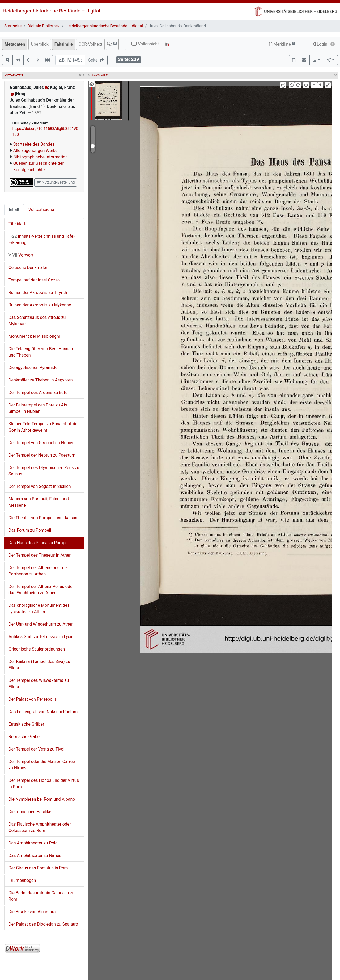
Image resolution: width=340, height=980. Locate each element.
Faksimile (64, 44)
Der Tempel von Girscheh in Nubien (41, 443)
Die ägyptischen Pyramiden (34, 368)
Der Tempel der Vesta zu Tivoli (37, 749)
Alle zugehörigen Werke (35, 151)
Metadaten (15, 44)
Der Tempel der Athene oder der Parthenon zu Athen (38, 571)
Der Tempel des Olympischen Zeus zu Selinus (44, 471)
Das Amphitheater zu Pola (33, 843)
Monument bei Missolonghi (34, 336)
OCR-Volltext (90, 44)
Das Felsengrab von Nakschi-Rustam (43, 712)
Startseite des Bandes (34, 144)
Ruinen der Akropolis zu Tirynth (38, 292)
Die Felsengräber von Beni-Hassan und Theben (41, 352)
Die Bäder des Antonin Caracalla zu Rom (41, 896)
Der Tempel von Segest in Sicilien (40, 486)
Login (319, 44)
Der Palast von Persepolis (33, 699)
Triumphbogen (22, 880)
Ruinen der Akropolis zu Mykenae (40, 305)
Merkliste (282, 44)
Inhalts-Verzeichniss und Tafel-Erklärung (42, 239)
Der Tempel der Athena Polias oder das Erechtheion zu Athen (41, 590)
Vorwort (21, 255)
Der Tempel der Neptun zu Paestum (42, 455)
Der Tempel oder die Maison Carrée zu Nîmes (42, 765)
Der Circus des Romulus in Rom (38, 868)
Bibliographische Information (41, 157)
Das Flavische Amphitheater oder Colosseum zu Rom (40, 827)
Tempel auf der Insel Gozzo (34, 280)
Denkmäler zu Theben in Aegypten (41, 380)
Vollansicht (145, 44)
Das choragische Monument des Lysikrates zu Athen (39, 608)
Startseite (13, 26)
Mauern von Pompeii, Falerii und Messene (39, 502)
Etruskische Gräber (26, 724)
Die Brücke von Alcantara (32, 912)
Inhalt (14, 209)
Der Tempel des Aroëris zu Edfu (38, 393)
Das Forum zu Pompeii (30, 530)
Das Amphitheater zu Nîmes (35, 855)
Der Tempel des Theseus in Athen (40, 555)
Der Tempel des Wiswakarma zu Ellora (39, 684)
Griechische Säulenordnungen (37, 649)
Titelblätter (19, 224)
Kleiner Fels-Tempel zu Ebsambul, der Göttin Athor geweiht (44, 427)
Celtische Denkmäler (28, 268)
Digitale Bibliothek (44, 26)
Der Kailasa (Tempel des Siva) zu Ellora (39, 665)
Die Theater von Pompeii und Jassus (43, 518)
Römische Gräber (25, 737)
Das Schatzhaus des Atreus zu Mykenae (37, 321)
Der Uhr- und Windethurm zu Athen (41, 624)
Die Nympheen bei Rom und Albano (42, 799)
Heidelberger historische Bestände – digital (51, 11)
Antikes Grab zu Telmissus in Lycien (42, 637)
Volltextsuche (41, 209)
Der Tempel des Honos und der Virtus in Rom (44, 784)
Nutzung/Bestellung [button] (56, 182)
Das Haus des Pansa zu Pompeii (39, 543)
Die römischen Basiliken (31, 812)
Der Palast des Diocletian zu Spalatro (43, 924)
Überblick (40, 44)
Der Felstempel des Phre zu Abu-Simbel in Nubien (39, 408)
